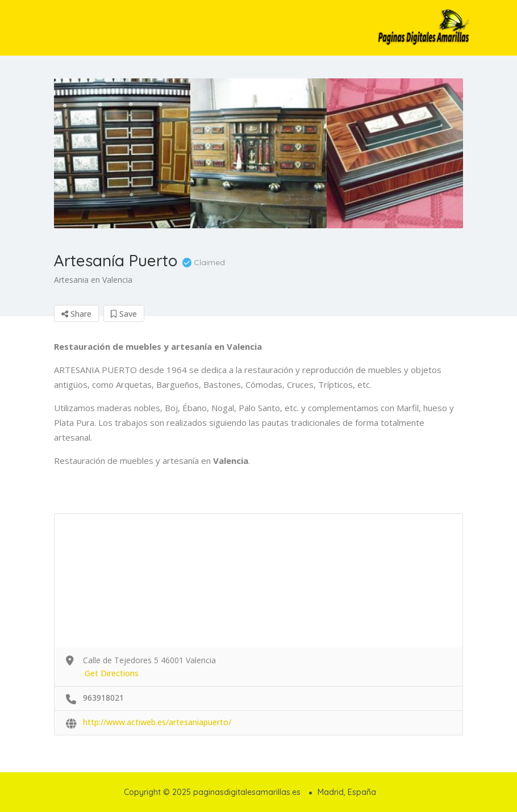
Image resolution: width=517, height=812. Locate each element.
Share (76, 314)
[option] (122, 153)
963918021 (103, 698)
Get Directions (112, 673)
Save (124, 314)
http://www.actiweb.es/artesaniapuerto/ (157, 722)
